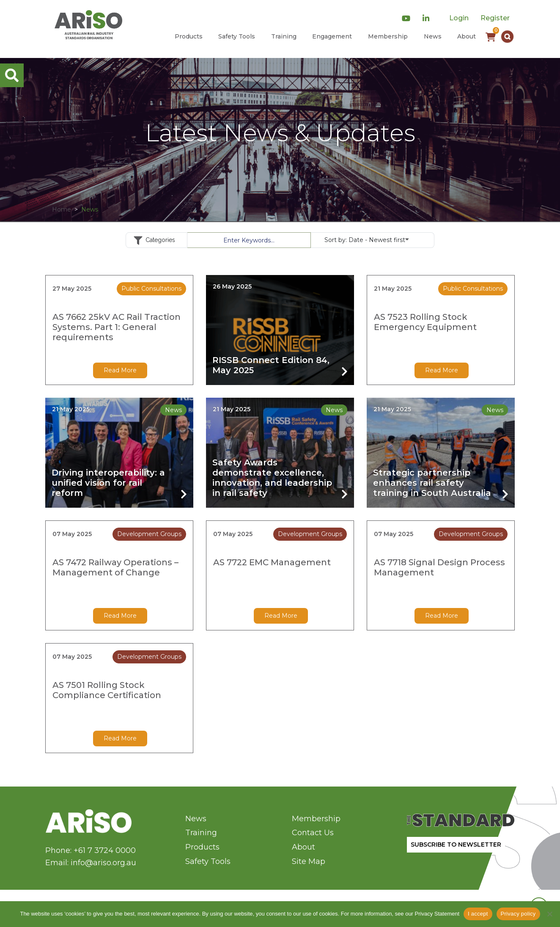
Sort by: (367, 239)
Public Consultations (151, 289)
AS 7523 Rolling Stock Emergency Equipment (425, 322)
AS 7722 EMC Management (272, 562)
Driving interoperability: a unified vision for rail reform (108, 483)
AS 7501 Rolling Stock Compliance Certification (107, 690)
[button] (507, 37)
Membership (388, 36)
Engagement (332, 36)
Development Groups (149, 534)
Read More (120, 370)
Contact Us (313, 833)
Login (459, 18)
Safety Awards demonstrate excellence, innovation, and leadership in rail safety (272, 478)
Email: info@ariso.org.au (91, 863)
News (433, 36)
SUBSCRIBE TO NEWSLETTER (456, 844)
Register (495, 18)
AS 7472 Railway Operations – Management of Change (115, 567)
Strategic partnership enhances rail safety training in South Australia (432, 483)
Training (284, 36)
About (467, 36)
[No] (549, 914)
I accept (478, 914)
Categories (156, 241)
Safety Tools (237, 36)
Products (189, 36)
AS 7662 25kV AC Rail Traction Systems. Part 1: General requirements (117, 327)
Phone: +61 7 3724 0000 (91, 850)
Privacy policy (518, 914)
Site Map (309, 861)
